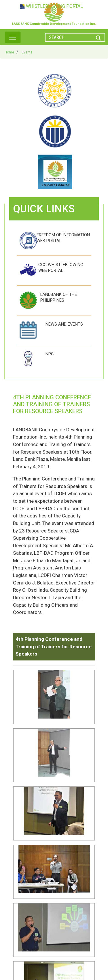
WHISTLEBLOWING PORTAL (54, 6)
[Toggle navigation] (13, 37)
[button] (54, 697)
